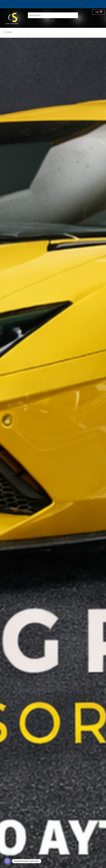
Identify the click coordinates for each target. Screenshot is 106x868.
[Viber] (7, 861)
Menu (8, 32)
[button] (80, 3)
